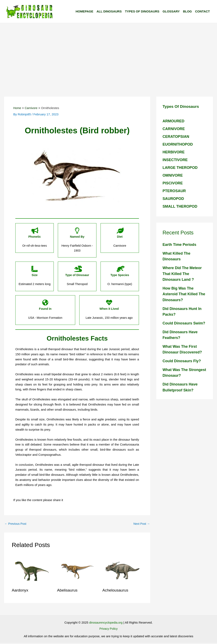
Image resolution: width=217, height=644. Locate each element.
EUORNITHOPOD (178, 144)
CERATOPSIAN (176, 136)
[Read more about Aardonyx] (32, 571)
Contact (202, 11)
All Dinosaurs (109, 11)
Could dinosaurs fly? (182, 367)
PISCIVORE (173, 183)
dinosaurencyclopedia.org (106, 623)
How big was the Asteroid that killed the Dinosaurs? (181, 294)
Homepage (84, 11)
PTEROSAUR (175, 191)
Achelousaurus (116, 591)
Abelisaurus (68, 591)
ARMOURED (174, 121)
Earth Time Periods (180, 245)
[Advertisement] (108, 54)
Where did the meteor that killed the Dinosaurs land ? (183, 274)
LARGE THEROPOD (181, 168)
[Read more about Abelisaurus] (77, 571)
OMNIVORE (173, 175)
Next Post (141, 525)
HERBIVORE (174, 152)
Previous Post (16, 525)
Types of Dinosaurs (142, 11)
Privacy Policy (108, 630)
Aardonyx (21, 591)
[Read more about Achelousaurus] (122, 571)
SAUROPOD (174, 199)
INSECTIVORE (176, 160)
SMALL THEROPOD (181, 206)
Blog (187, 11)
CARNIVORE (174, 129)
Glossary (171, 11)
